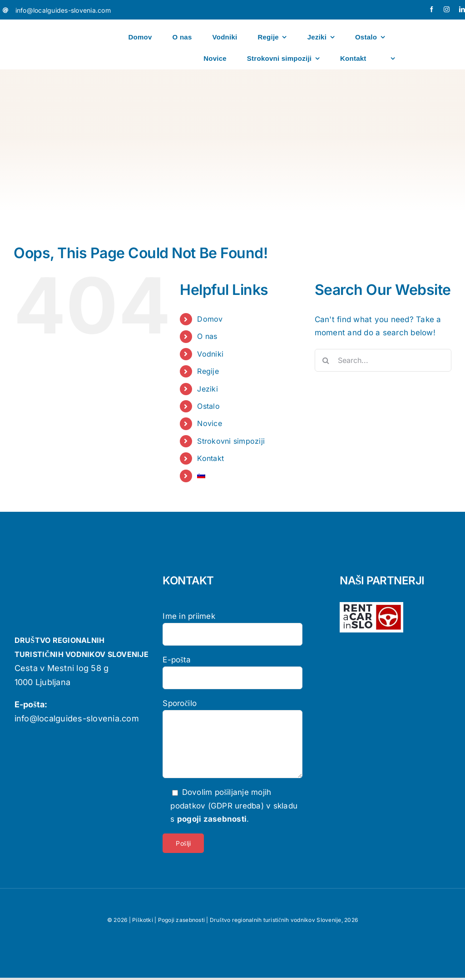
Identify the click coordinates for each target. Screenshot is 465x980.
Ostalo (208, 406)
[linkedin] (462, 9)
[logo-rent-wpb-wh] (371, 606)
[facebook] (432, 9)
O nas (207, 336)
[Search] (326, 360)
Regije (208, 371)
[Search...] (383, 360)
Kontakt (210, 458)
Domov (210, 319)
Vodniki (210, 354)
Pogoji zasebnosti (181, 920)
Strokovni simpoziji (231, 441)
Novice (210, 423)
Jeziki (208, 389)
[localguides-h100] (41, 25)
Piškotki (143, 920)
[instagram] (447, 9)
